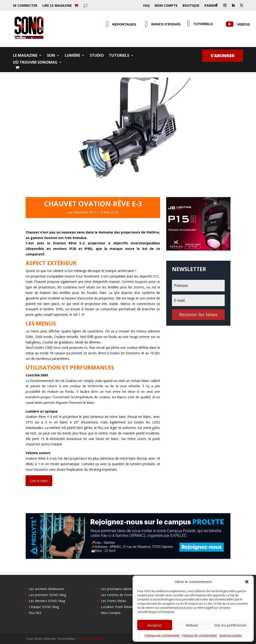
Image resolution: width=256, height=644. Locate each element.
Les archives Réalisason (47, 589)
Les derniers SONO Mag (47, 601)
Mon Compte (166, 6)
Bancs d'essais (166, 24)
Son (51, 56)
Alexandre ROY (85, 212)
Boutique (191, 6)
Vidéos (243, 24)
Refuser (192, 625)
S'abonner (223, 56)
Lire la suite (39, 481)
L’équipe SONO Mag (44, 607)
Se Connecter (25, 6)
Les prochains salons (116, 589)
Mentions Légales (230, 635)
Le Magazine (25, 56)
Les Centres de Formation (120, 595)
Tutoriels (119, 56)
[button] (247, 582)
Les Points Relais (113, 601)
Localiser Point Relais (117, 607)
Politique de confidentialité (162, 635)
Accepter (155, 625)
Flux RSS (35, 613)
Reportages (124, 24)
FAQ (146, 6)
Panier (210, 6)
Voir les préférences (230, 625)
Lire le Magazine (57, 6)
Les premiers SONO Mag (47, 595)
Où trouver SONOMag (35, 63)
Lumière (72, 56)
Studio (97, 56)
